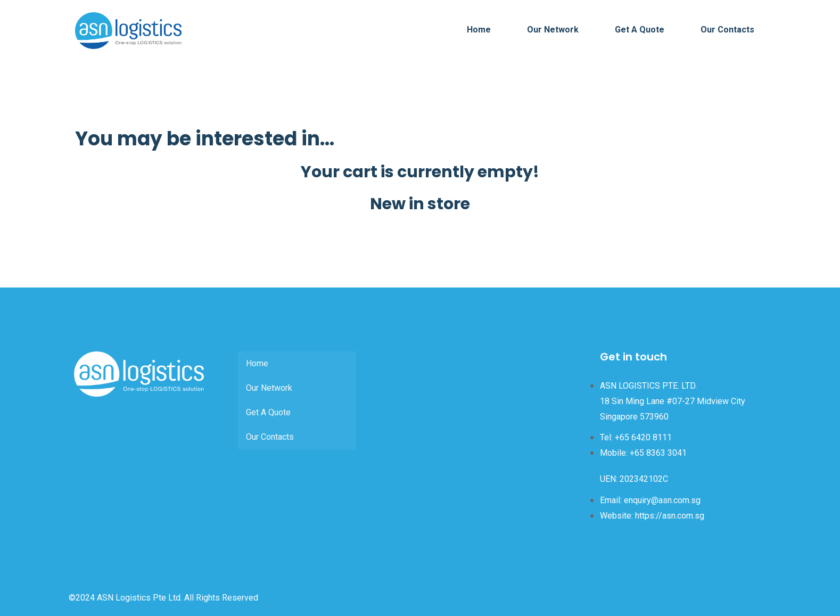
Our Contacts (727, 30)
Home (479, 30)
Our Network (553, 30)
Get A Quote (640, 30)
